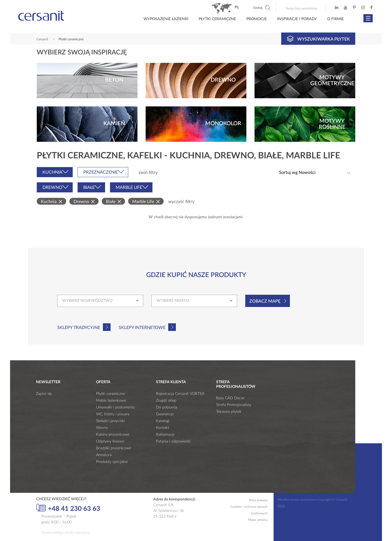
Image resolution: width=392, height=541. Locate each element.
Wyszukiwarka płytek (318, 39)
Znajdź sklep (166, 401)
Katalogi (163, 421)
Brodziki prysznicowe (114, 448)
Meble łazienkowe (111, 401)
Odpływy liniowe (110, 441)
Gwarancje (165, 414)
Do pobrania (166, 407)
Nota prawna (258, 500)
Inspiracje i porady (297, 19)
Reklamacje (165, 435)
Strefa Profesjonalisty (234, 405)
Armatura (104, 455)
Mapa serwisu (258, 520)
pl (237, 7)
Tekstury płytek (229, 412)
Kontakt (163, 428)
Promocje (257, 19)
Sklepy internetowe (142, 328)
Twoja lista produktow (301, 8)
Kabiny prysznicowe (113, 435)
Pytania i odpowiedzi (173, 441)
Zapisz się (44, 394)
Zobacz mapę (265, 301)
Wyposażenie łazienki (166, 19)
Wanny (102, 428)
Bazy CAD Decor (230, 398)
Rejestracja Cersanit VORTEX (180, 394)
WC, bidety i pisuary (113, 414)
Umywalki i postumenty (116, 407)
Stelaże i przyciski (110, 421)
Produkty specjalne (112, 462)
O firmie (336, 19)
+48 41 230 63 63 (68, 508)
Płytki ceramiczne (217, 19)
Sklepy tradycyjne (79, 328)
